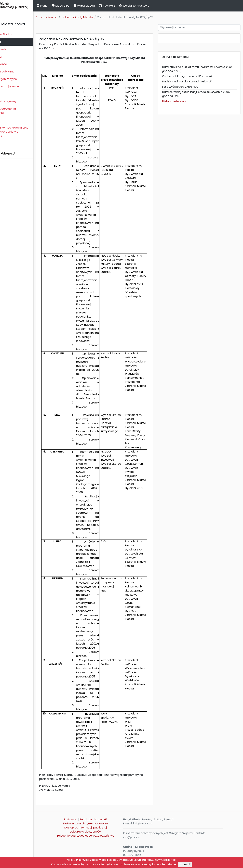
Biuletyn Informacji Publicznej (25, 9)
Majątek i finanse (13, 64)
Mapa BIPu (78, 6)
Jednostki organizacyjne (18, 79)
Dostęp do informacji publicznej (99, 828)
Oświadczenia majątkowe (19, 86)
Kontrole (7, 94)
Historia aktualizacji (182, 101)
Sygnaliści (8, 143)
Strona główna (64, 17)
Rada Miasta (10, 42)
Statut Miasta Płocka (15, 34)
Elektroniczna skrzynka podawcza (99, 823)
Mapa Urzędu (102, 6)
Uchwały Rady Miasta (95, 17)
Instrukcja (84, 819)
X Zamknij (185, 864)
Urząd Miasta (10, 57)
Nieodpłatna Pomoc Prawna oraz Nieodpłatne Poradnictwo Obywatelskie (24, 132)
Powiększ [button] (124, 6)
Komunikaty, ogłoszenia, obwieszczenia (18, 111)
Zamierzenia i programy (18, 101)
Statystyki (114, 819)
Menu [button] (60, 6)
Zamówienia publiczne (17, 72)
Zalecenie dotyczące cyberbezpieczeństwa (99, 836)
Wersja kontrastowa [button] (152, 6)
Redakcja (99, 819)
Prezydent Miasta (13, 49)
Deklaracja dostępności (99, 832)
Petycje (7, 120)
